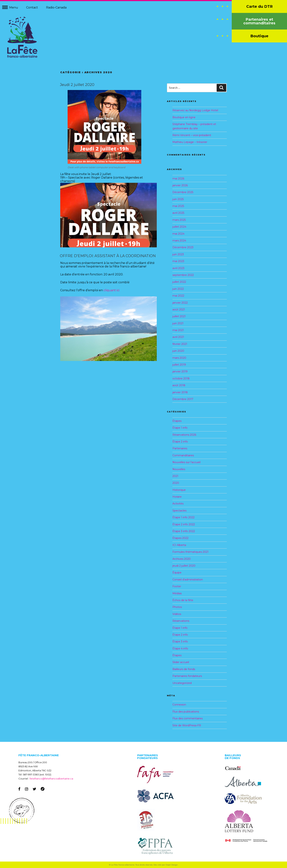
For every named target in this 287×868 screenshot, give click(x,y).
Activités (178, 504)
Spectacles (179, 511)
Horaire (177, 497)
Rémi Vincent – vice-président (192, 135)
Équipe (177, 573)
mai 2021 (178, 330)
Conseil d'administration (188, 580)
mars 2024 (179, 241)
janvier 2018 (180, 392)
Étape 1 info (180, 428)
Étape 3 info (180, 642)
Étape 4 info (180, 649)
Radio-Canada (56, 7)
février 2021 (180, 344)
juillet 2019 (179, 365)
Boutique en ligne (184, 117)
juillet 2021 (179, 316)
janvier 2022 (180, 303)
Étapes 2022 (180, 538)
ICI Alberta (179, 545)
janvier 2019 (180, 371)
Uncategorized (182, 683)
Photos (177, 607)
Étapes (177, 421)
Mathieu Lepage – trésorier (190, 142)
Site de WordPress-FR (187, 725)
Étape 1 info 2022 (183, 517)
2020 (176, 483)
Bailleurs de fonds (184, 669)
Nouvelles (179, 469)
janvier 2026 (180, 185)
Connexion (179, 705)
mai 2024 (178, 234)
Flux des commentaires (188, 718)
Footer (177, 586)
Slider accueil (181, 662)
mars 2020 (179, 358)
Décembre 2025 (183, 192)
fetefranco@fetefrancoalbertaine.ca (51, 779)
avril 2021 (178, 337)
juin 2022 (178, 289)
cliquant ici (111, 290)
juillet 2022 (179, 282)
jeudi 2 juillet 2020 (184, 566)
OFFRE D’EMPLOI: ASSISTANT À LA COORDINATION (108, 256)
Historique (179, 490)
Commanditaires (183, 455)
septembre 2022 (183, 275)
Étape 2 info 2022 (184, 524)
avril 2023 (178, 268)
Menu (14, 7)
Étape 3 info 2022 (184, 531)
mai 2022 (178, 296)
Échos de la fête (183, 600)
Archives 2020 (182, 559)
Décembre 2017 (183, 399)
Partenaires (180, 448)
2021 (175, 476)
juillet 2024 (179, 227)
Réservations (181, 621)
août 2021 (179, 309)
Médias (177, 593)
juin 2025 (178, 199)
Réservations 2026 (184, 435)
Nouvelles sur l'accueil (186, 462)
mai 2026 (178, 179)
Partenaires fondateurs (187, 676)
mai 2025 (178, 206)
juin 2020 (178, 351)
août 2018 (179, 385)
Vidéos (177, 614)
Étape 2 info (180, 442)
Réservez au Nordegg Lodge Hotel (195, 110)
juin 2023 (178, 254)
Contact (32, 7)
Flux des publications (186, 712)
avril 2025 (178, 213)
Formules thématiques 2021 (190, 552)
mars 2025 (179, 220)
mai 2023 (178, 261)
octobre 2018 (181, 378)
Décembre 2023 (183, 247)
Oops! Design (172, 865)
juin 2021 (178, 323)
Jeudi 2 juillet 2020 (77, 85)
